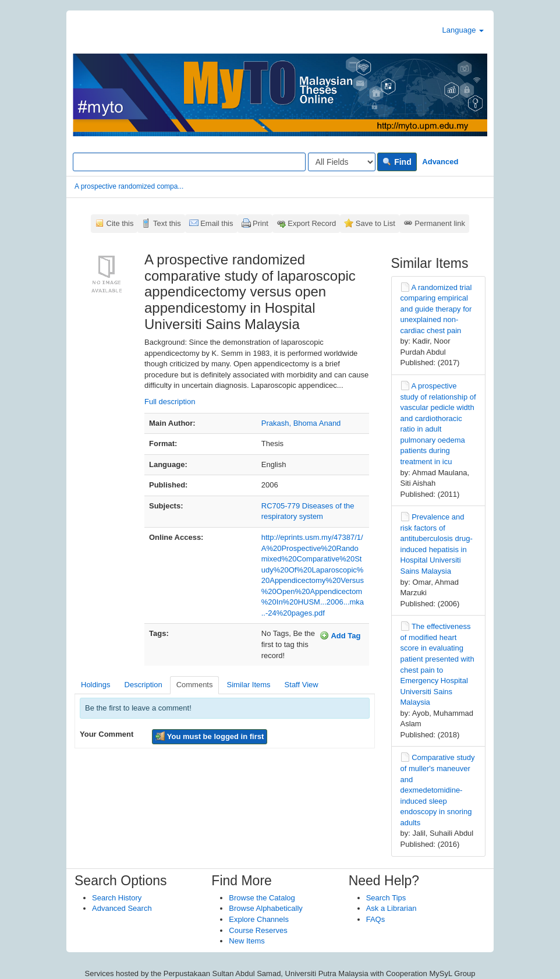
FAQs (376, 919)
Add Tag (340, 635)
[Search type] (342, 162)
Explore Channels (259, 919)
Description (143, 685)
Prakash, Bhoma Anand (301, 423)
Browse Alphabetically (265, 908)
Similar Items (248, 685)
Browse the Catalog (262, 898)
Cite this (120, 223)
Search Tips (386, 898)
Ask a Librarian (391, 908)
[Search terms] (189, 162)
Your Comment (107, 734)
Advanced (440, 162)
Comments (195, 685)
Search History (117, 898)
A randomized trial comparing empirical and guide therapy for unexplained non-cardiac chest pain (436, 309)
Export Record (312, 223)
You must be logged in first (210, 736)
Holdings (96, 685)
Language (463, 30)
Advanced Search (122, 908)
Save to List (375, 223)
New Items (247, 941)
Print (260, 223)
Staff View (302, 685)
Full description (170, 402)
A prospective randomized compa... (129, 186)
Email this (217, 223)
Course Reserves (258, 930)
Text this (167, 223)
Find (397, 162)
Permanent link (440, 223)
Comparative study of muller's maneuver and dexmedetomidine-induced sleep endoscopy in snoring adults (438, 790)
